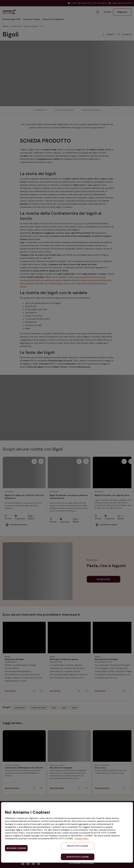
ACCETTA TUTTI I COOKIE (78, 857)
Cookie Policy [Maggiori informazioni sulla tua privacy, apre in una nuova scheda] (82, 839)
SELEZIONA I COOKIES (16, 848)
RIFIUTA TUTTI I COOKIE (78, 846)
